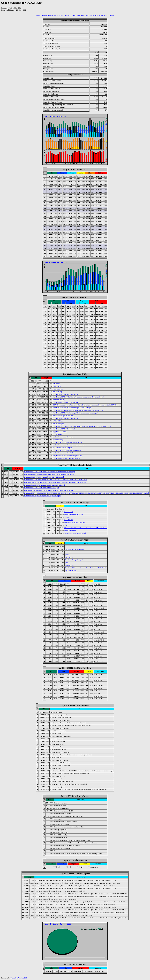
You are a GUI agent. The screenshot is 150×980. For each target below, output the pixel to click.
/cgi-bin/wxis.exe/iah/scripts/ (62, 448)
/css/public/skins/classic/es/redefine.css (65, 453)
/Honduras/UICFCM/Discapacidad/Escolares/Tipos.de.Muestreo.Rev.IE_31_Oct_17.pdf (82, 426)
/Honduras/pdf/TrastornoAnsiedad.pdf (65, 402)
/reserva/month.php (59, 400)
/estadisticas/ (57, 386)
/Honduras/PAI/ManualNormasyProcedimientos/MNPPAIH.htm (85, 528)
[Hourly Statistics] (54, 15)
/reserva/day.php (58, 389)
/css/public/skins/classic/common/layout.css (67, 442)
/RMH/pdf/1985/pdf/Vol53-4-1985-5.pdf (66, 418)
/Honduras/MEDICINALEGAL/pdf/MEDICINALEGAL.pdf (44, 477)
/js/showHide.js (58, 421)
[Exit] (73, 15)
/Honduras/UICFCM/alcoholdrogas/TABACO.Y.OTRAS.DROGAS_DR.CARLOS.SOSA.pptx (55, 480)
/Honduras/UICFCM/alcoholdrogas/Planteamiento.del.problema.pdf (75, 413)
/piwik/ (67, 517)
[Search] (91, 15)
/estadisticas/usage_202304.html (63, 416)
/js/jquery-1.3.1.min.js (60, 432)
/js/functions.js (57, 434)
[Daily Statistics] (42, 15)
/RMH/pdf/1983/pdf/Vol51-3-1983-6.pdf (66, 394)
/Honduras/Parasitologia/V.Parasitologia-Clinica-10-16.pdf (72, 408)
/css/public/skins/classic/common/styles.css (67, 450)
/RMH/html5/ (69, 565)
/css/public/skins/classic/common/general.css (67, 456)
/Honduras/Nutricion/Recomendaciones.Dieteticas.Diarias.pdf (44, 485)
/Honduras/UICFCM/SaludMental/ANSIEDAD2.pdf (41, 488)
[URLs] (63, 15)
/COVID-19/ (68, 520)
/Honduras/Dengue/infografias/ (74, 522)
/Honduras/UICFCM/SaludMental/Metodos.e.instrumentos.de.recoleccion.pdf (78, 397)
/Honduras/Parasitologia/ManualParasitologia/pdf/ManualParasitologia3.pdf (78, 410)
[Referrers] (84, 15)
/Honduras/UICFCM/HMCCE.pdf (64, 429)
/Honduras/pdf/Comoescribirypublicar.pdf (66, 458)
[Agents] (103, 15)
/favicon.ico (56, 384)
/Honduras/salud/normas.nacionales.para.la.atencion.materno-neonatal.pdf (48, 490)
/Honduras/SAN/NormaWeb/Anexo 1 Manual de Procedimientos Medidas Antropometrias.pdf (55, 482)
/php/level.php (57, 392)
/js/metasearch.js (58, 440)
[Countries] (110, 15)
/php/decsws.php (58, 424)
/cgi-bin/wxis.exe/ (70, 530)
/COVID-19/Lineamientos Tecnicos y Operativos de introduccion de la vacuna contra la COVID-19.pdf (87, 405)
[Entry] (69, 15)
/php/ (66, 525)
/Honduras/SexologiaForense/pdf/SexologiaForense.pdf (42, 496)
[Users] (97, 15)
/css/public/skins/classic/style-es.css (64, 437)
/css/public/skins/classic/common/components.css (69, 445)
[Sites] (78, 15)
